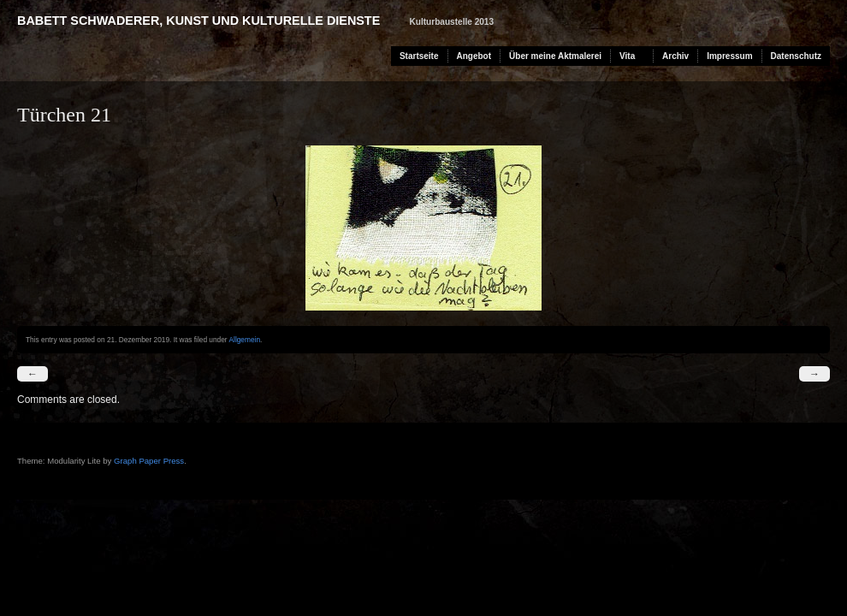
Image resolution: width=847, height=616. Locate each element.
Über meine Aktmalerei (555, 56)
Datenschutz (796, 56)
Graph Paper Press (149, 461)
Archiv (675, 56)
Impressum (729, 56)
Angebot (474, 56)
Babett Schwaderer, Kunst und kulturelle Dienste (198, 21)
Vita (627, 56)
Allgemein (244, 340)
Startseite (419, 56)
